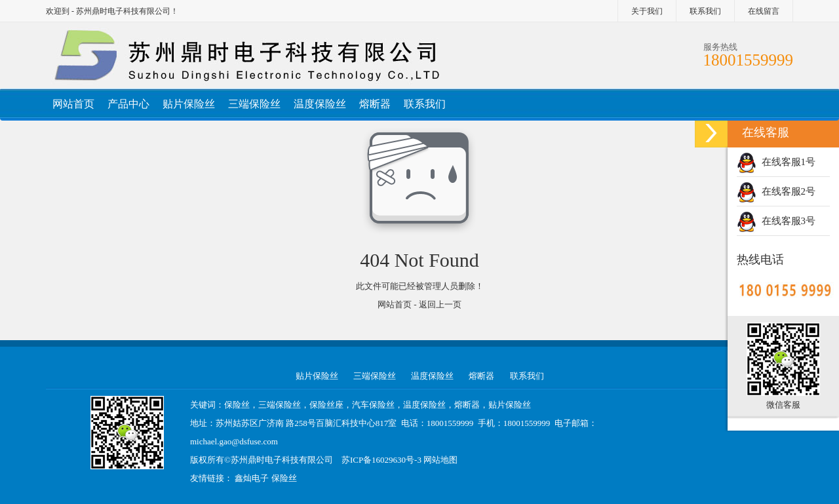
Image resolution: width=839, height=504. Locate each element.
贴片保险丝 (189, 104)
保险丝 (284, 478)
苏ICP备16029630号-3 (381, 460)
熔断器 (375, 104)
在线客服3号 (776, 221)
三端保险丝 (254, 104)
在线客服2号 (776, 191)
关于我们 (647, 11)
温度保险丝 (320, 104)
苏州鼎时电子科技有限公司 (282, 460)
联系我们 (705, 11)
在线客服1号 (776, 162)
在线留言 (764, 11)
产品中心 (128, 104)
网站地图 (440, 460)
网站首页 (73, 104)
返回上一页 (440, 304)
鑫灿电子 (252, 478)
